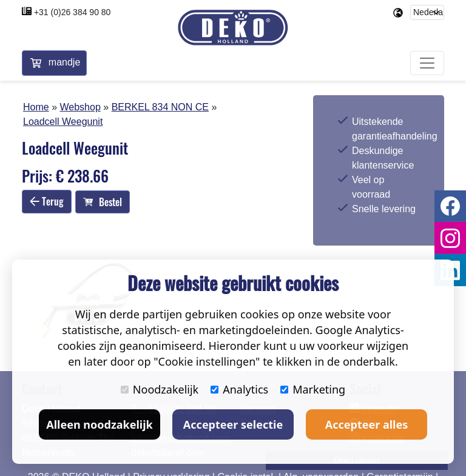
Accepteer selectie (233, 424)
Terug (47, 201)
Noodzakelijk (160, 389)
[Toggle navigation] (427, 63)
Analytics (239, 389)
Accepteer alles (366, 424)
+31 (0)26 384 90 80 (73, 12)
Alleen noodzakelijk (99, 424)
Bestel (103, 202)
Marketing (313, 389)
